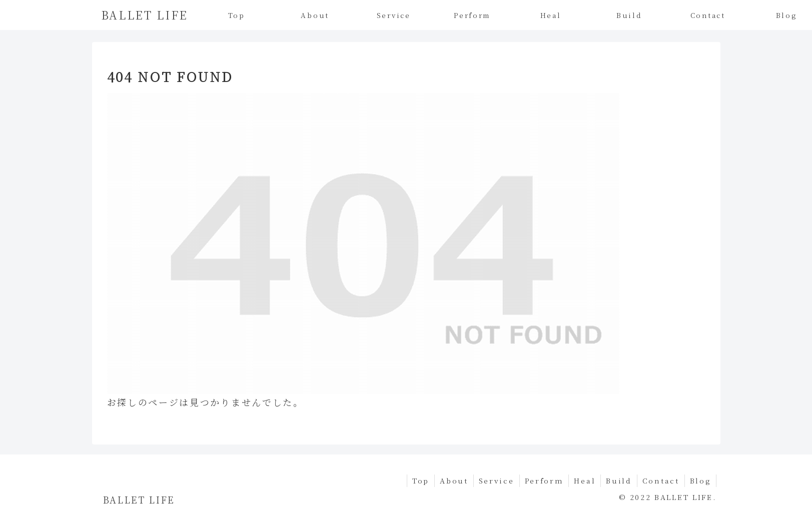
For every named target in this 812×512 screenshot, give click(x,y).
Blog (700, 480)
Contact (661, 480)
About (454, 480)
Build (619, 480)
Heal (585, 480)
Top (421, 480)
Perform (544, 480)
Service (497, 480)
